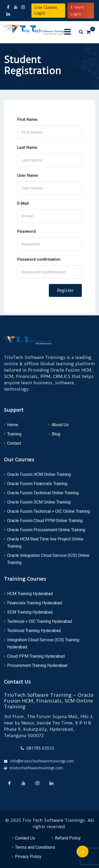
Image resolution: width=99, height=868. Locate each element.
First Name (27, 120)
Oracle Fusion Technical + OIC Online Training (49, 511)
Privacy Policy (28, 857)
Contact (14, 443)
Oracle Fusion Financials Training (37, 484)
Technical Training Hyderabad (34, 631)
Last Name (27, 148)
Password (26, 231)
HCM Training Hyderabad (30, 594)
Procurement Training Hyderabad (37, 665)
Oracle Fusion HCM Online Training (39, 474)
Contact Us (25, 838)
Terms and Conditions (35, 847)
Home (13, 425)
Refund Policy (68, 838)
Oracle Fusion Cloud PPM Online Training (45, 521)
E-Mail (23, 203)
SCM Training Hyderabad (30, 612)
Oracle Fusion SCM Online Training (39, 502)
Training (14, 434)
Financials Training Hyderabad (35, 603)
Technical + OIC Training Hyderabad (40, 621)
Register (65, 290)
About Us (60, 425)
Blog (56, 434)
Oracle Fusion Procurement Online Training (46, 530)
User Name (28, 176)
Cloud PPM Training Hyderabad (36, 656)
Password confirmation (39, 259)
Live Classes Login (46, 10)
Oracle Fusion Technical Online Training (43, 493)
